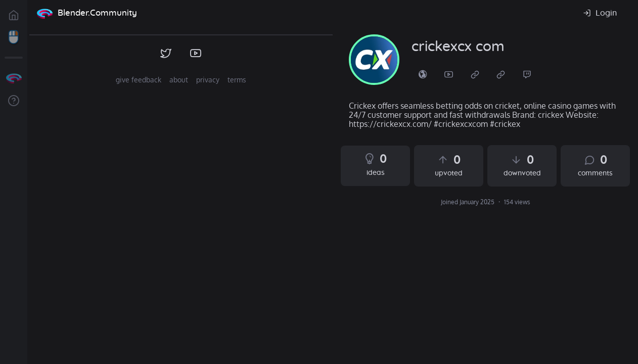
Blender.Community (97, 13)
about (179, 80)
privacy (208, 80)
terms (237, 80)
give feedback (139, 80)
